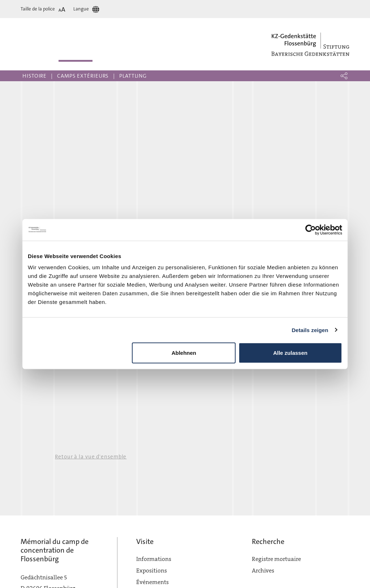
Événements (152, 582)
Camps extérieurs (83, 76)
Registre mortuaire (276, 559)
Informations (154, 559)
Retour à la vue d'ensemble (91, 457)
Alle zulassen (290, 353)
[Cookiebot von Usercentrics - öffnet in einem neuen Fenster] (311, 230)
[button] (344, 76)
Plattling (133, 76)
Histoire (35, 76)
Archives (263, 570)
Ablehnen (184, 353)
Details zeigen (310, 330)
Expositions (152, 570)
